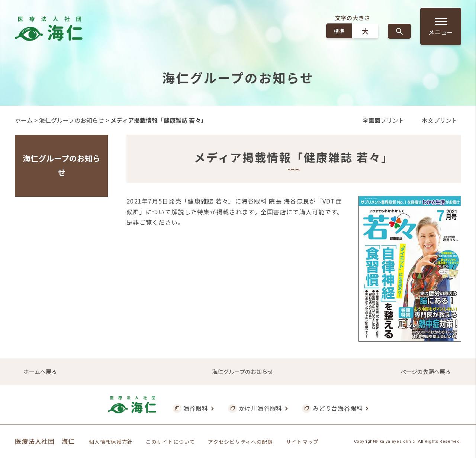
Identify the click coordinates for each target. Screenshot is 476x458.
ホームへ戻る (40, 371)
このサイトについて (170, 442)
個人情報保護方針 (111, 442)
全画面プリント (383, 120)
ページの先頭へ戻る (426, 371)
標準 (339, 31)
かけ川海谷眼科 (261, 408)
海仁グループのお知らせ (72, 120)
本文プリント (440, 120)
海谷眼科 (196, 408)
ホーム (24, 120)
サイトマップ (302, 442)
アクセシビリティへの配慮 (240, 442)
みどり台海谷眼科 (338, 408)
